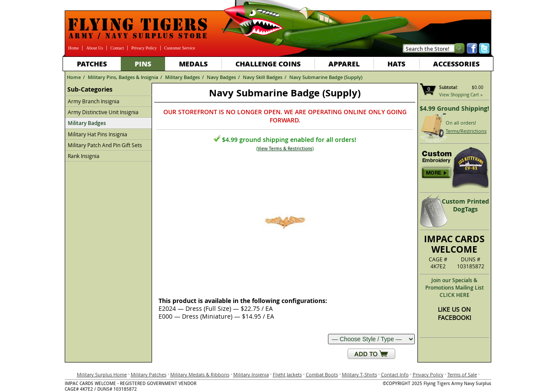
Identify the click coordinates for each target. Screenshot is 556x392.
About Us (94, 48)
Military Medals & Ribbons (200, 374)
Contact (117, 48)
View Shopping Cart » (461, 95)
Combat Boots (322, 374)
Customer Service (180, 48)
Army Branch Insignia (94, 101)
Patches (92, 64)
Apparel (344, 64)
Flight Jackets (287, 374)
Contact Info (395, 374)
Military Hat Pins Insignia (98, 134)
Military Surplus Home (102, 374)
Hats (396, 64)
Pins (143, 64)
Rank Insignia (84, 156)
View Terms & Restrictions (285, 149)
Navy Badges (221, 77)
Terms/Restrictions (466, 131)
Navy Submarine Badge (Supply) (326, 77)
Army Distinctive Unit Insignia (103, 112)
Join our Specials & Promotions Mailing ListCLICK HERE (455, 288)
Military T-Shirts (359, 374)
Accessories (456, 64)
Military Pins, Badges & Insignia (123, 77)
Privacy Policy (144, 48)
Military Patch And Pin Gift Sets (105, 145)
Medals (193, 64)
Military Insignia (251, 374)
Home (73, 48)
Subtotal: (449, 87)
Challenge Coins (268, 64)
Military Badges (182, 77)
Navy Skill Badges (263, 77)
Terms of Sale (462, 374)
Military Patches (149, 374)
